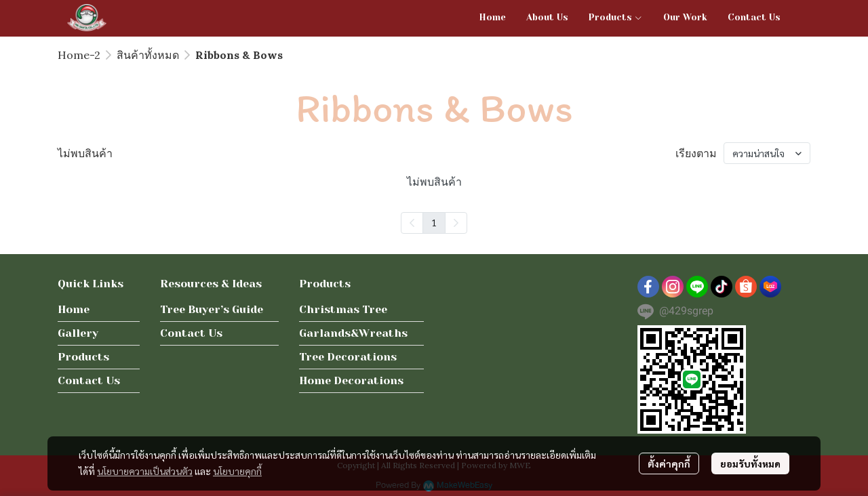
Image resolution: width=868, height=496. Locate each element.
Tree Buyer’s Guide (212, 309)
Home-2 (79, 55)
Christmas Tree (343, 309)
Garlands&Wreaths (353, 333)
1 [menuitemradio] (434, 222)
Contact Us (89, 380)
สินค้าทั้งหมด (148, 55)
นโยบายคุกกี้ (237, 471)
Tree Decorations (348, 357)
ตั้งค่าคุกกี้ (669, 463)
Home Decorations (351, 380)
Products (83, 357)
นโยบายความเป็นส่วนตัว (145, 471)
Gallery (78, 333)
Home (74, 309)
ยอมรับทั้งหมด (750, 463)
